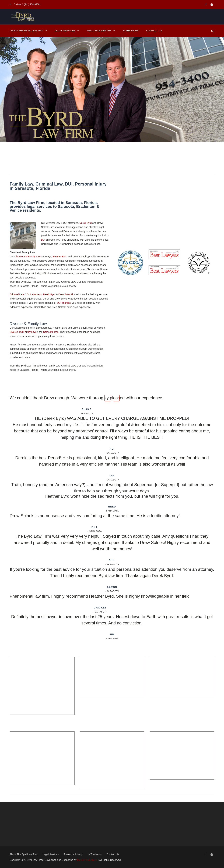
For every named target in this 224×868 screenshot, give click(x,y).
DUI (43, 240)
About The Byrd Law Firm (27, 31)
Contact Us (154, 31)
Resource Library (99, 31)
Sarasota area (51, 332)
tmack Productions (87, 860)
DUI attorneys (34, 294)
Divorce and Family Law (27, 257)
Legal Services (65, 31)
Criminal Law (17, 294)
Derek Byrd (86, 223)
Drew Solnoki (66, 294)
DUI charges (64, 303)
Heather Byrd (60, 257)
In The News (131, 31)
